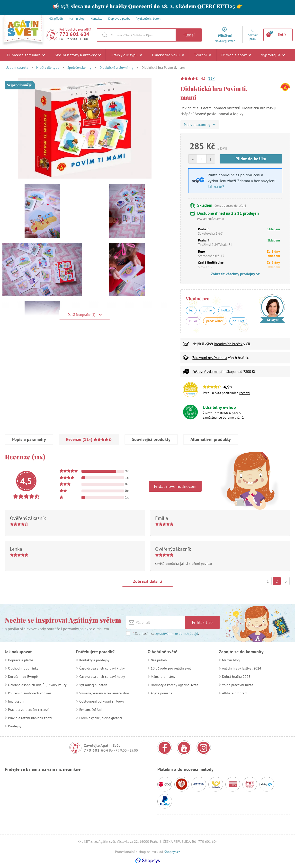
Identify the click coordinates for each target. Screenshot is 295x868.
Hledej (189, 35)
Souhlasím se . (166, 634)
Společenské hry (79, 68)
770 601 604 (74, 34)
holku (226, 310)
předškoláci (215, 321)
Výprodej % (273, 55)
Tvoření (203, 55)
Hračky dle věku (168, 55)
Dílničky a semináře (26, 55)
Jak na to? (216, 187)
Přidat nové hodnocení (175, 486)
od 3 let (238, 321)
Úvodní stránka (17, 68)
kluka (193, 321)
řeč (191, 310)
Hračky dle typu (126, 55)
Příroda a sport (236, 55)
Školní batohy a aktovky (78, 55)
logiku (207, 310)
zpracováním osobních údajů (177, 634)
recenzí (245, 393)
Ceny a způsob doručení (230, 206)
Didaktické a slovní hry (116, 68)
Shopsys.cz (172, 852)
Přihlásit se (202, 622)
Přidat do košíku (251, 159)
